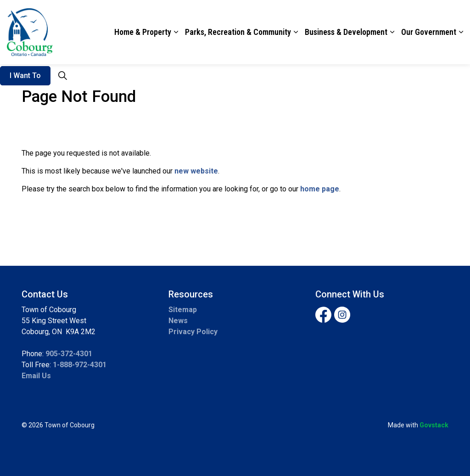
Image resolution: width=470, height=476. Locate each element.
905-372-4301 (69, 354)
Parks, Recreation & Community (238, 32)
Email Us (36, 376)
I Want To (25, 76)
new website (196, 171)
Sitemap (183, 310)
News (178, 321)
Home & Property (143, 32)
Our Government (429, 32)
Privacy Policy (193, 332)
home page (320, 189)
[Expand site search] (62, 76)
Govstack (434, 425)
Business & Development (346, 32)
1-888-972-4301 (80, 365)
